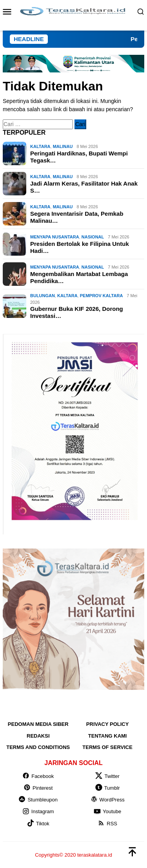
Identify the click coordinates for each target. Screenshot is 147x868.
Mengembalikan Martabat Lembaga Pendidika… (79, 277)
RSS (107, 824)
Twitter (107, 776)
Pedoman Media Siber (38, 724)
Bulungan (43, 296)
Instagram (38, 811)
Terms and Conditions (38, 747)
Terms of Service (107, 747)
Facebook (38, 776)
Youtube (107, 811)
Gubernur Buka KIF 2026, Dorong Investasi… (77, 312)
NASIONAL (93, 237)
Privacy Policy (108, 724)
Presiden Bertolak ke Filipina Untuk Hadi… (80, 247)
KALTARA (40, 146)
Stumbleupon (38, 800)
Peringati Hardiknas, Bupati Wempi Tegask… (79, 157)
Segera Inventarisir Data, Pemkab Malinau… (77, 217)
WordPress (108, 800)
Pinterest (38, 788)
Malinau (63, 146)
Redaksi (38, 736)
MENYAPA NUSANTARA (55, 237)
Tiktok (38, 824)
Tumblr (108, 788)
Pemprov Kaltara (102, 296)
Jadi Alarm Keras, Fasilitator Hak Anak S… (84, 187)
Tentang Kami (108, 736)
